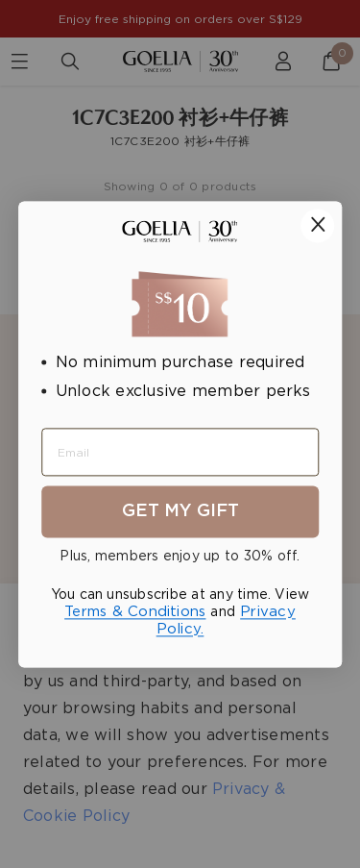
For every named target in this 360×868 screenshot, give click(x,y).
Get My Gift (180, 511)
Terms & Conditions (135, 612)
